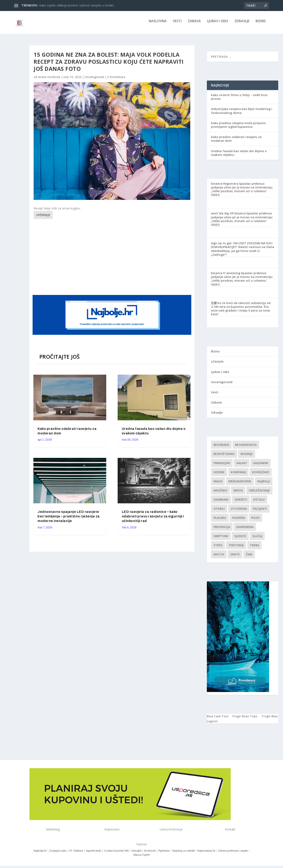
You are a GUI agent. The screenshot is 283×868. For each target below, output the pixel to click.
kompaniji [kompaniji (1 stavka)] (238, 475)
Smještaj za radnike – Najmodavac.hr (194, 854)
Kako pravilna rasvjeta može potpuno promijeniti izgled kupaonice (238, 128)
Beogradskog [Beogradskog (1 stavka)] (246, 448)
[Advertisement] (112, 259)
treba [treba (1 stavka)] (254, 548)
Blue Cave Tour (218, 719)
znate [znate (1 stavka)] (235, 557)
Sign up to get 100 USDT (229, 246)
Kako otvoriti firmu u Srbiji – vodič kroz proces (239, 100)
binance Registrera (225, 186)
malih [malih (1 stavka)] (218, 484)
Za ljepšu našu (58, 854)
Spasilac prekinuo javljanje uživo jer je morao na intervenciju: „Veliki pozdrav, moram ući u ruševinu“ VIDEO (242, 192)
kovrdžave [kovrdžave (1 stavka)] (261, 475)
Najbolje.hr (40, 854)
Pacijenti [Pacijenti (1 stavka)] (260, 512)
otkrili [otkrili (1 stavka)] (219, 512)
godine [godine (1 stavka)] (219, 475)
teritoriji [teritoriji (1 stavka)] (236, 548)
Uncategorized (94, 80)
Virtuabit (137, 854)
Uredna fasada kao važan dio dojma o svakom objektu (239, 156)
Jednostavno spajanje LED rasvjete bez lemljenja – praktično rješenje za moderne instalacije (69, 519)
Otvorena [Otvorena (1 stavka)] (239, 512)
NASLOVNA (158, 24)
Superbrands (94, 854)
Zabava (194, 24)
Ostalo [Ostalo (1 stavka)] (259, 502)
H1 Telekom (76, 854)
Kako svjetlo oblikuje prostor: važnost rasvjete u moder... (77, 5)
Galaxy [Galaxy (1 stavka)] (242, 466)
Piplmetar (164, 854)
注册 (214, 306)
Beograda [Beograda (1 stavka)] (221, 448)
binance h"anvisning (226, 276)
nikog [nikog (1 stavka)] (238, 493)
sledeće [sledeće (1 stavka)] (240, 539)
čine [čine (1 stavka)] (249, 557)
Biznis (261, 24)
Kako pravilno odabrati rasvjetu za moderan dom (236, 142)
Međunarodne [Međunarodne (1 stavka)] (240, 484)
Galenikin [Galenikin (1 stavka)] (260, 466)
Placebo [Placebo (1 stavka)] (220, 521)
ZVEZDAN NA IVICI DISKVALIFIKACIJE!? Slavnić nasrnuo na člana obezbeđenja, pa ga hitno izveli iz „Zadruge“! (243, 252)
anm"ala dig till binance (228, 216)
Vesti (177, 24)
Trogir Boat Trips (245, 719)
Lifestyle (217, 364)
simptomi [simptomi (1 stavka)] (221, 539)
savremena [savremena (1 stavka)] (245, 530)
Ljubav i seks (218, 24)
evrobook (54, 80)
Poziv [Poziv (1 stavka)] (256, 521)
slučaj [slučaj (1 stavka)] (257, 539)
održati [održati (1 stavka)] (241, 502)
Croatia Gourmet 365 (116, 854)
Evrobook (150, 854)
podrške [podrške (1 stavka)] (239, 521)
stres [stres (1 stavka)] (218, 548)
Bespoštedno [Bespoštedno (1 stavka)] (224, 457)
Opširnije (43, 218)
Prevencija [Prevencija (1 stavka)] (222, 530)
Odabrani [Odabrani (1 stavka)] (221, 502)
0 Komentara (116, 80)
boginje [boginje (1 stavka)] (247, 457)
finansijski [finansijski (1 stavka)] (222, 466)
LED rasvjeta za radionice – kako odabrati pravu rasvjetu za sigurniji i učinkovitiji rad (153, 519)
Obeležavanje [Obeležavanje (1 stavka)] (259, 493)
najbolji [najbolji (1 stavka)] (264, 484)
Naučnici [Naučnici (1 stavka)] (220, 493)
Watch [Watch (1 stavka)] (219, 557)
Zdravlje (242, 24)
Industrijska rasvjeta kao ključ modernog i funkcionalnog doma (242, 114)
